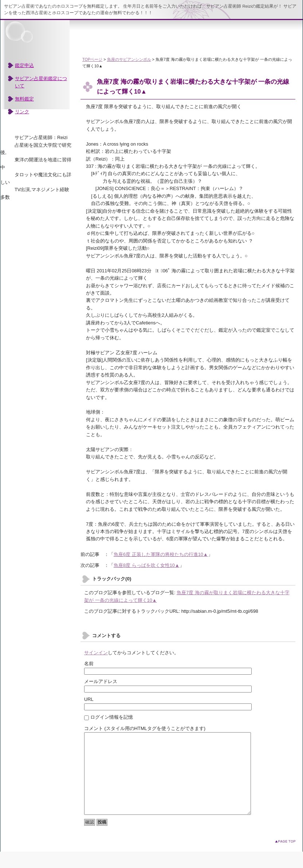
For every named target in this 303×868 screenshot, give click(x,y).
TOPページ (92, 59)
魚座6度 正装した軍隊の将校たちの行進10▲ (161, 554)
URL (89, 699)
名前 (89, 664)
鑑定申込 (24, 65)
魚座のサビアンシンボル (129, 59)
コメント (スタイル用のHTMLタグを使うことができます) (145, 728)
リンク (22, 112)
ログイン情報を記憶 (109, 717)
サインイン (96, 653)
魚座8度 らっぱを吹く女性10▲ (147, 565)
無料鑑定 (24, 99)
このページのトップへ (285, 858)
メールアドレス (101, 681)
